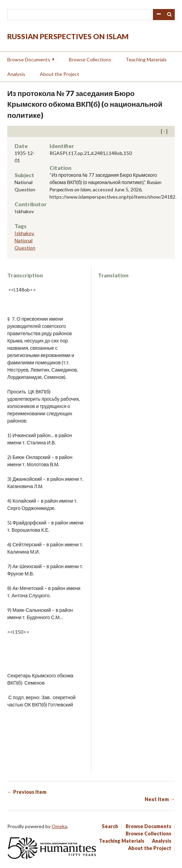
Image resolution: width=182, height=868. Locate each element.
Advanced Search (158, 15)
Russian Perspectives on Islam (68, 36)
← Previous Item (27, 792)
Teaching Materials (146, 59)
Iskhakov (24, 233)
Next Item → (160, 799)
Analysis (16, 74)
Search (170, 15)
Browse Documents (29, 59)
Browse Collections (90, 59)
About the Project (60, 74)
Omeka (59, 826)
